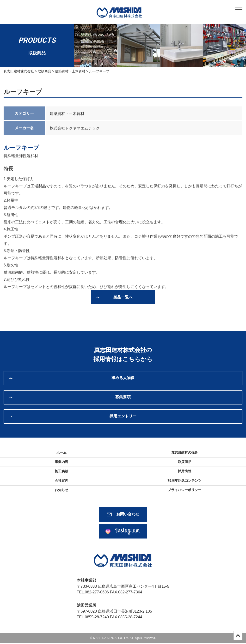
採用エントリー (123, 416)
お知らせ (61, 490)
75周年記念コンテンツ (184, 480)
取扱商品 (184, 462)
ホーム (61, 452)
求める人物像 (123, 378)
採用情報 (184, 471)
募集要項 (123, 397)
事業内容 (61, 462)
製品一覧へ (123, 297)
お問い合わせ (128, 514)
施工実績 (61, 471)
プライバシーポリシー (184, 490)
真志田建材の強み (184, 452)
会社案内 (61, 480)
